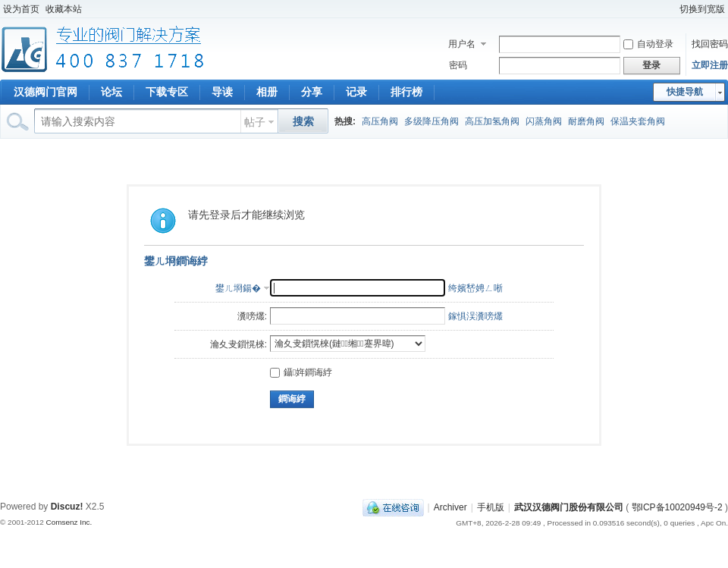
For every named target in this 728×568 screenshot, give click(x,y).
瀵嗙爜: (252, 316)
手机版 (491, 507)
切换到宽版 (702, 9)
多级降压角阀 (431, 121)
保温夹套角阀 (638, 121)
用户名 (462, 44)
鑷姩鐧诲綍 (301, 372)
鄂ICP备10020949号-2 (677, 507)
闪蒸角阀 (544, 121)
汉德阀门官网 (45, 92)
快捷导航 (685, 92)
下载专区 (167, 92)
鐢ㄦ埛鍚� (238, 288)
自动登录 (648, 44)
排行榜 (406, 92)
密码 (458, 65)
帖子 (255, 122)
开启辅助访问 (670, 9)
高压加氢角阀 (492, 121)
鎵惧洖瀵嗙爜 (475, 316)
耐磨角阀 (586, 121)
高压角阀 (380, 121)
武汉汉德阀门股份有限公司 (569, 507)
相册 (267, 92)
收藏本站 (64, 9)
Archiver (450, 507)
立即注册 (710, 65)
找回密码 (710, 44)
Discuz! (67, 507)
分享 (312, 92)
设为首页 (21, 9)
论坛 (111, 92)
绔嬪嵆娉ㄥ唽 (475, 288)
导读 (222, 92)
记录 (356, 92)
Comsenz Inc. (69, 522)
